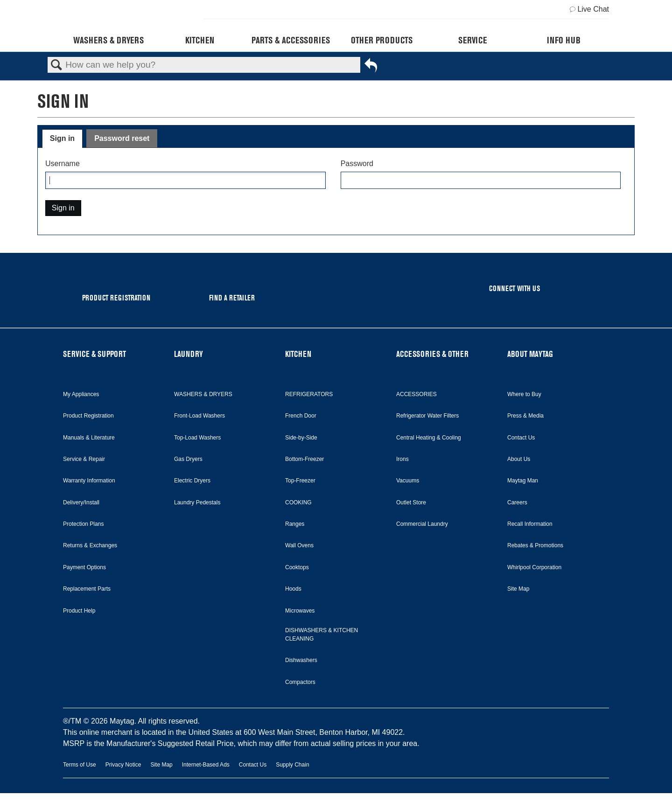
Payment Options (84, 567)
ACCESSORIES (416, 394)
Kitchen (200, 40)
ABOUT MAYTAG (530, 354)
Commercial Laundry (422, 524)
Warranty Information (89, 481)
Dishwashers (301, 660)
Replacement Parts (87, 589)
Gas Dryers (188, 459)
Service (472, 40)
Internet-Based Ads (206, 765)
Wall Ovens (299, 545)
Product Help (79, 611)
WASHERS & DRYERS (203, 394)
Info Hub (564, 40)
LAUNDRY (189, 354)
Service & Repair (84, 459)
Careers (517, 502)
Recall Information (530, 524)
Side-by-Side (301, 438)
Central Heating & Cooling (429, 438)
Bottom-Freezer (304, 459)
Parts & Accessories (291, 40)
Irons (402, 459)
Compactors (300, 682)
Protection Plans (83, 524)
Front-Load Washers (199, 416)
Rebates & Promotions (535, 545)
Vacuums (408, 481)
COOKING (298, 502)
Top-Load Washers (197, 438)
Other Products (382, 40)
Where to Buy (524, 394)
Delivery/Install (81, 502)
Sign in (62, 138)
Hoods (293, 589)
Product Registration (88, 416)
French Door (301, 416)
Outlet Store (411, 502)
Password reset (122, 138)
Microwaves (300, 611)
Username (63, 164)
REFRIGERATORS (309, 394)
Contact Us (521, 438)
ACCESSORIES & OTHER (432, 354)
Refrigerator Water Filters (427, 416)
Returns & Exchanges (90, 545)
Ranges (295, 524)
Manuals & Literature (89, 438)
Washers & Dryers (108, 40)
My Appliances (81, 394)
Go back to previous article (371, 67)
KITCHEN (298, 354)
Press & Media (525, 416)
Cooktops (297, 567)
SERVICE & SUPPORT (94, 354)
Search (56, 65)
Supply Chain (292, 765)
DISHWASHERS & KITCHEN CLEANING (322, 635)
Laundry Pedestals (197, 502)
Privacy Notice (123, 765)
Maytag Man (523, 481)
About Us (519, 459)
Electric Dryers (192, 481)
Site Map (518, 589)
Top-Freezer (300, 481)
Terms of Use (80, 765)
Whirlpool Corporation (534, 567)
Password (357, 164)
